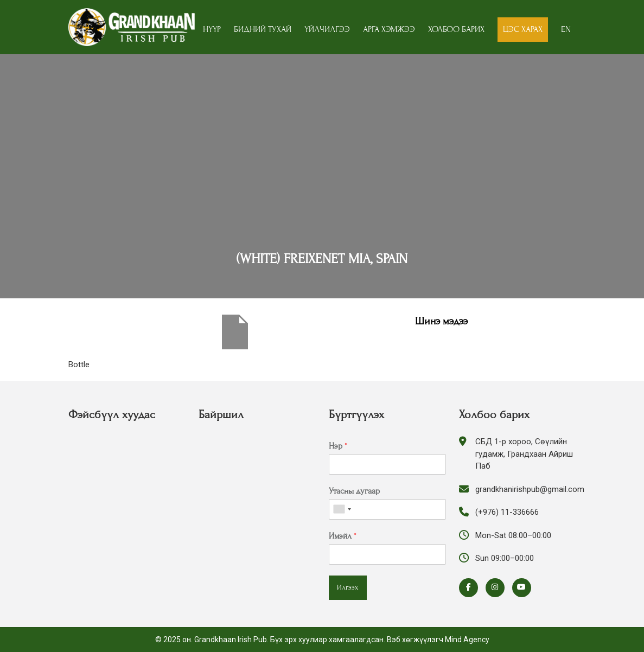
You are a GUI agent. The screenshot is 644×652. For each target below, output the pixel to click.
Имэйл (343, 536)
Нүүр (212, 29)
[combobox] (342, 509)
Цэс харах (523, 29)
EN (566, 29)
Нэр (338, 446)
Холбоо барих (456, 29)
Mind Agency (467, 640)
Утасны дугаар (354, 491)
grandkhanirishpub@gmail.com (530, 489)
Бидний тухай (263, 29)
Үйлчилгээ (327, 29)
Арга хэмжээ (389, 29)
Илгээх (348, 587)
